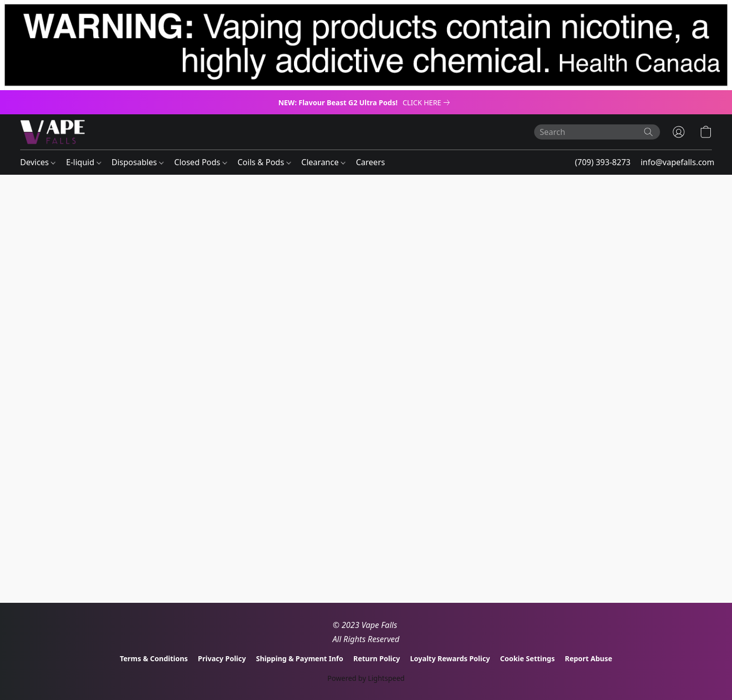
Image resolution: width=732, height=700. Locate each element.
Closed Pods (201, 162)
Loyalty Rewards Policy (450, 658)
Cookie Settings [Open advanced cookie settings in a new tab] (527, 658)
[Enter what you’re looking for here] (597, 132)
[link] (428, 103)
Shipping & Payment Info (300, 658)
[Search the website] (648, 132)
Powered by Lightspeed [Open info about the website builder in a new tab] (366, 678)
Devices (38, 162)
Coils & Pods (264, 162)
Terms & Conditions (154, 658)
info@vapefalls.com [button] (677, 162)
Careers (371, 162)
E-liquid (83, 162)
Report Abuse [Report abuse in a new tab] (589, 658)
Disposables (138, 162)
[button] (53, 132)
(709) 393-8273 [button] (603, 162)
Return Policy (377, 658)
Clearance (323, 162)
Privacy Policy (222, 658)
